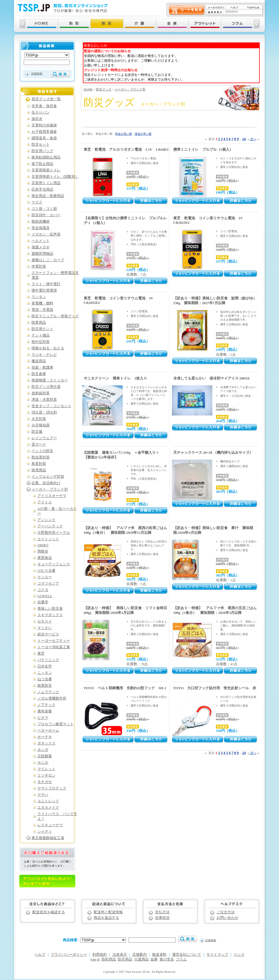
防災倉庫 (39, 374)
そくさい (45, 628)
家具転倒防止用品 (46, 157)
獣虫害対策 (41, 457)
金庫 (154, 959)
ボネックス (46, 743)
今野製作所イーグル (54, 533)
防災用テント (42, 329)
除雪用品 (39, 470)
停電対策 (39, 266)
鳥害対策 (39, 464)
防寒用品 (39, 323)
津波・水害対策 (44, 400)
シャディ (45, 832)
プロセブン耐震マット (56, 724)
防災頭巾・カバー (46, 215)
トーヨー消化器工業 (54, 647)
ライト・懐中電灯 (46, 284)
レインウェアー (44, 438)
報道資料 (159, 955)
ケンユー (45, 577)
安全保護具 (41, 228)
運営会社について (187, 955)
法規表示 (120, 955)
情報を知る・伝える (48, 348)
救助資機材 (41, 222)
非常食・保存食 (44, 106)
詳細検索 (37, 74)
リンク (239, 955)
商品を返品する (106, 918)
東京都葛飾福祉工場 (48, 838)
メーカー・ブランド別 (130, 89)
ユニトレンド (48, 801)
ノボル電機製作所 (52, 698)
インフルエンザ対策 (48, 477)
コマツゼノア (48, 583)
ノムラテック (48, 692)
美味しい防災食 (50, 609)
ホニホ (43, 763)
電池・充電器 (42, 310)
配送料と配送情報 (108, 912)
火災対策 (39, 419)
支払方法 (162, 912)
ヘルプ (40, 955)
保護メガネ (41, 247)
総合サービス (48, 634)
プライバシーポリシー (69, 955)
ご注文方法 (226, 912)
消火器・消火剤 (44, 412)
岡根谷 (43, 551)
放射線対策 (41, 393)
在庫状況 (162, 918)
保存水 (37, 119)
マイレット (46, 769)
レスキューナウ (50, 825)
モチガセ (45, 782)
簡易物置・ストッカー (50, 380)
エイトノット (48, 539)
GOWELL (45, 596)
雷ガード (39, 445)
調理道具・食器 (44, 138)
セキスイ (45, 621)
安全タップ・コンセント (51, 406)
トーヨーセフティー (54, 641)
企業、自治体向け (46, 483)
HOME (88, 89)
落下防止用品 (42, 164)
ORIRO (43, 545)
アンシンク (46, 520)
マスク (37, 202)
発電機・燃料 (42, 303)
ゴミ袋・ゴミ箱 (44, 209)
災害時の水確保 (44, 125)
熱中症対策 (41, 342)
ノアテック (46, 705)
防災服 (37, 432)
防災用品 (125, 959)
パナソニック (48, 660)
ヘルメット (41, 241)
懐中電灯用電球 (44, 290)
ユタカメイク (48, 808)
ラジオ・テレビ (44, 355)
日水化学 (45, 666)
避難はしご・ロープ (48, 260)
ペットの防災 (42, 451)
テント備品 (41, 335)
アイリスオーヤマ (52, 496)
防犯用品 (109, 959)
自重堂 (43, 602)
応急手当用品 (42, 189)
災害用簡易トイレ (46, 170)
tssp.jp (95, 959)
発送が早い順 (143, 134)
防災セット (41, 145)
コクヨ (43, 590)
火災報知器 (41, 425)
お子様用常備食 (44, 132)
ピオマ (43, 718)
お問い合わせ (227, 918)
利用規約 (100, 955)
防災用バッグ (42, 151)
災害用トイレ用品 (46, 183)
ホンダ (43, 750)
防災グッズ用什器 (46, 387)
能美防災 (45, 686)
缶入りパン (41, 112)
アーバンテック (50, 526)
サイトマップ (217, 955)
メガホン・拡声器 (46, 234)
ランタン (39, 297)
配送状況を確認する (49, 912)
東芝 (41, 654)
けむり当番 (46, 571)
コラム (181, 959)
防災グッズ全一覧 (46, 99)
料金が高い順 (124, 134)
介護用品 (141, 959)
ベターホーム (48, 731)
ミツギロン (46, 775)
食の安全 (167, 959)
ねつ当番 (45, 679)
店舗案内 (139, 955)
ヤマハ (43, 795)
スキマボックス (50, 615)
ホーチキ (45, 737)
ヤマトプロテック (52, 788)
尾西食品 (45, 558)
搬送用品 (39, 361)
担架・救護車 (42, 367)
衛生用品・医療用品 (48, 196)
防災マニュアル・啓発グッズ (55, 316)
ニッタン (45, 673)
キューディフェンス (54, 564)
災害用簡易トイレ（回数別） (55, 177)
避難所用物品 (42, 254)
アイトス (45, 502)
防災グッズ (104, 89)
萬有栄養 (45, 711)
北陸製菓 (45, 756)
